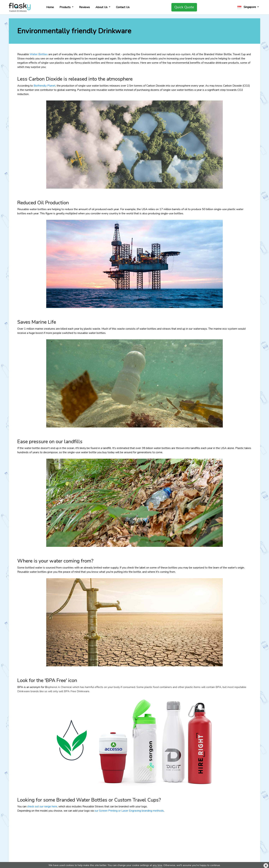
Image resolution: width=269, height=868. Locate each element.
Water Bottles (39, 54)
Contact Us (123, 7)
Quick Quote (184, 7)
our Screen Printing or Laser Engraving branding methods (129, 811)
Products (65, 7)
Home (50, 7)
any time (157, 865)
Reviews (84, 7)
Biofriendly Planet (44, 86)
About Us (102, 7)
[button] (248, 7)
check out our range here (42, 806)
